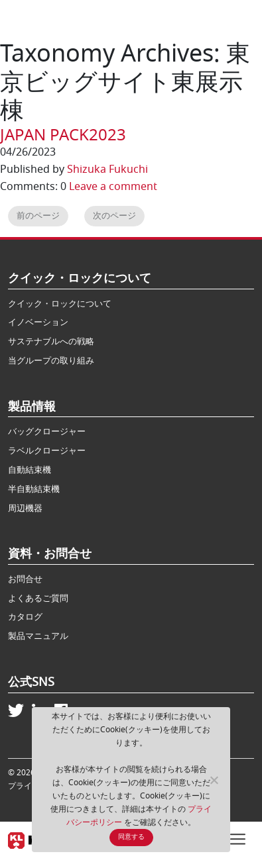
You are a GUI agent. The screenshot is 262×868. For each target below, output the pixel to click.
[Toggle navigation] (238, 838)
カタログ (25, 617)
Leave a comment (113, 187)
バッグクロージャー (47, 431)
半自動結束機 (34, 489)
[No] (214, 780)
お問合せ (25, 579)
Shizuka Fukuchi (107, 169)
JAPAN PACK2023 (63, 135)
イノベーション (38, 322)
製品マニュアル (38, 636)
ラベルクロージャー (47, 451)
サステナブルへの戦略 (51, 341)
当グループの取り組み (51, 361)
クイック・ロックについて (60, 304)
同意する (131, 837)
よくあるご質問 (38, 598)
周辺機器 (25, 508)
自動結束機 (30, 470)
